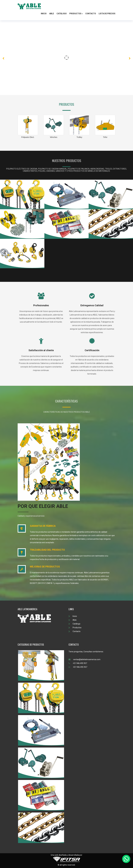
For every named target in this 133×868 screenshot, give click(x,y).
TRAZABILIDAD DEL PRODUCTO (47, 550)
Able (52, 14)
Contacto (91, 14)
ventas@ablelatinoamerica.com (84, 659)
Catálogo (62, 14)
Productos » (76, 14)
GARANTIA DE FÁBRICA (43, 526)
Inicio (44, 14)
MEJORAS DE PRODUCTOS (45, 567)
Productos (75, 628)
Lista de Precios (107, 14)
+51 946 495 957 (78, 663)
